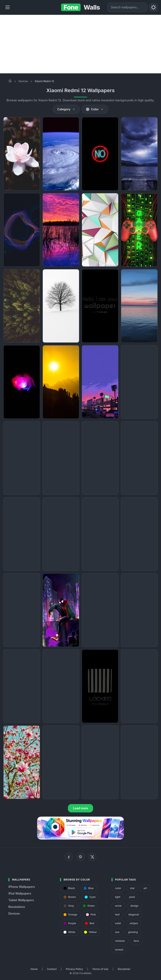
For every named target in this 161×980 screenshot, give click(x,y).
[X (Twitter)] (92, 857)
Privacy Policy (74, 969)
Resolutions (17, 907)
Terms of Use (100, 969)
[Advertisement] (80, 44)
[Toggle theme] (153, 7)
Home (34, 969)
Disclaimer (124, 969)
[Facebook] (69, 857)
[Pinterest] (80, 857)
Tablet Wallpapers (21, 900)
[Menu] (8, 7)
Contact (52, 969)
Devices (23, 81)
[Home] (10, 81)
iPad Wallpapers (20, 893)
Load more (80, 808)
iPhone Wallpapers (22, 887)
